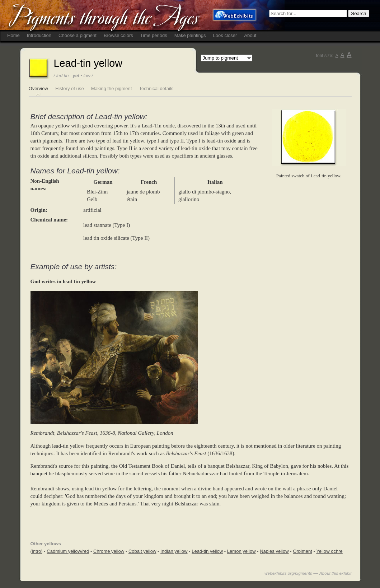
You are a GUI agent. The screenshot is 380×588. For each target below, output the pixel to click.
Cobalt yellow (142, 551)
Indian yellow (174, 551)
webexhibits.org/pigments (288, 573)
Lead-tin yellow (207, 551)
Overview (38, 88)
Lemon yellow (241, 551)
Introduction (39, 35)
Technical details (156, 88)
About (250, 35)
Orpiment (302, 551)
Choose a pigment (78, 35)
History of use (70, 88)
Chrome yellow (109, 551)
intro (36, 551)
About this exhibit (336, 573)
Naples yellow (274, 551)
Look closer (225, 35)
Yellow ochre (329, 551)
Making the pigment (112, 88)
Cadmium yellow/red (68, 551)
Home (13, 35)
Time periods (154, 35)
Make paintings (190, 35)
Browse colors (118, 35)
